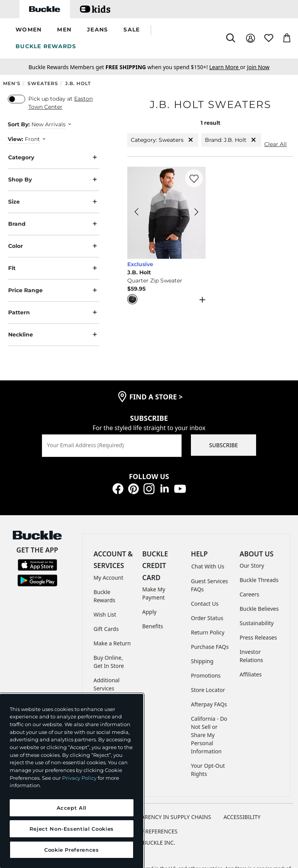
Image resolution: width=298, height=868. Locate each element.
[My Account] (250, 38)
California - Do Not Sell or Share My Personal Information (209, 735)
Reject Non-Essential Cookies (72, 829)
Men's (12, 83)
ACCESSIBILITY (242, 817)
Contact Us (205, 604)
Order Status (207, 618)
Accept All (72, 808)
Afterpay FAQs (209, 704)
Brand (54, 224)
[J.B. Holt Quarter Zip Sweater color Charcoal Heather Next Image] (196, 213)
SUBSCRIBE (223, 445)
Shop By (54, 180)
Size (54, 202)
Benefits (153, 626)
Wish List (105, 614)
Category (54, 158)
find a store (156, 397)
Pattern (54, 313)
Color (54, 246)
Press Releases (258, 637)
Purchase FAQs (210, 647)
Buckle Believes (259, 609)
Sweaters (43, 83)
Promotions (206, 675)
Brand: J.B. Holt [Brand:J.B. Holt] (231, 140)
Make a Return (112, 643)
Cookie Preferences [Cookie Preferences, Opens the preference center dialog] (72, 850)
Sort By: (19, 124)
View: (16, 139)
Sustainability (257, 623)
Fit (54, 268)
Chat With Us (208, 566)
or (228, 67)
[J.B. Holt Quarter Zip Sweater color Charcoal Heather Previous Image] (137, 213)
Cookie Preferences (149, 831)
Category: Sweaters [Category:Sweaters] (163, 140)
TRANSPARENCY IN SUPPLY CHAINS (166, 817)
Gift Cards (106, 629)
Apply (150, 612)
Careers (249, 594)
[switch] (16, 99)
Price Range (54, 290)
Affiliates (251, 674)
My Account (108, 578)
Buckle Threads (259, 580)
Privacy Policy (79, 778)
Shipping (202, 661)
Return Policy (208, 632)
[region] (72, 781)
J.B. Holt (78, 83)
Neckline (54, 335)
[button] (29, 30)
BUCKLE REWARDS (46, 46)
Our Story (252, 566)
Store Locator (208, 690)
